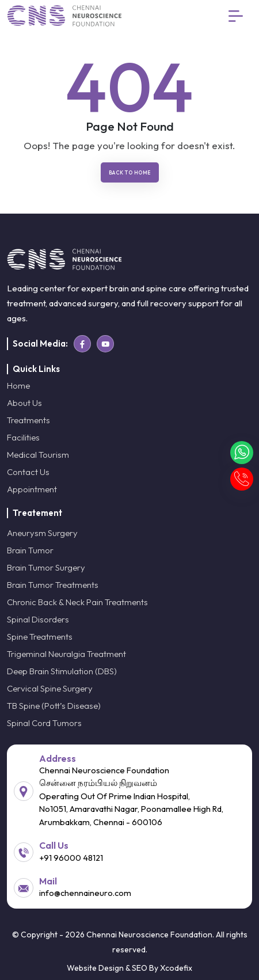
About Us (24, 403)
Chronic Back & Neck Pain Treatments (77, 602)
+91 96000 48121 (71, 858)
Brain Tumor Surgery (46, 567)
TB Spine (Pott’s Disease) (54, 706)
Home (18, 385)
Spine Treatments (40, 637)
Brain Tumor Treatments (53, 585)
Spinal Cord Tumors (44, 723)
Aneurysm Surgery (42, 533)
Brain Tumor (30, 550)
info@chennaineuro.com (85, 893)
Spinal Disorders (38, 619)
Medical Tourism (38, 455)
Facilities (23, 437)
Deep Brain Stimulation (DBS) (62, 671)
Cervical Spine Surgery (50, 688)
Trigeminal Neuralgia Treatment (66, 654)
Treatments (28, 420)
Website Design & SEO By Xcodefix (129, 968)
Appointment (32, 489)
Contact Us (28, 472)
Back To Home (130, 172)
